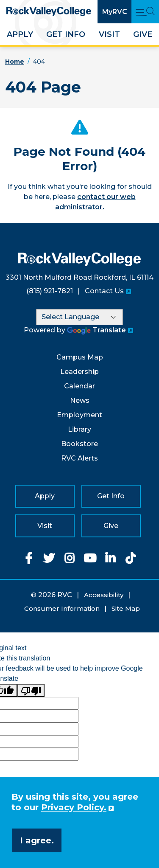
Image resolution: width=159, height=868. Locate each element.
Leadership (79, 372)
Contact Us (104, 291)
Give (143, 34)
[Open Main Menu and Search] (145, 12)
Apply (20, 34)
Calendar (79, 386)
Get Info (66, 34)
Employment (79, 415)
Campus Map (80, 357)
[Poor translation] (31, 690)
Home (15, 62)
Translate (96, 330)
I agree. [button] (37, 840)
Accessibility (104, 595)
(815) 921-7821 (50, 291)
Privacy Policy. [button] (74, 807)
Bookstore (79, 444)
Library (79, 429)
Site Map (126, 608)
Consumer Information (62, 608)
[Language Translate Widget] (79, 317)
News (80, 400)
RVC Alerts (79, 458)
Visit (109, 34)
